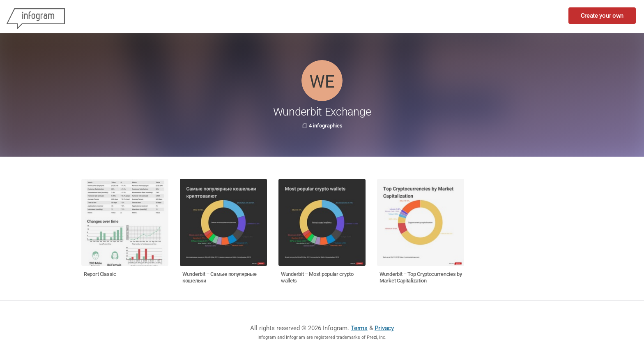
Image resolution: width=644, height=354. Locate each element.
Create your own (602, 16)
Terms (359, 328)
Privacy (384, 328)
